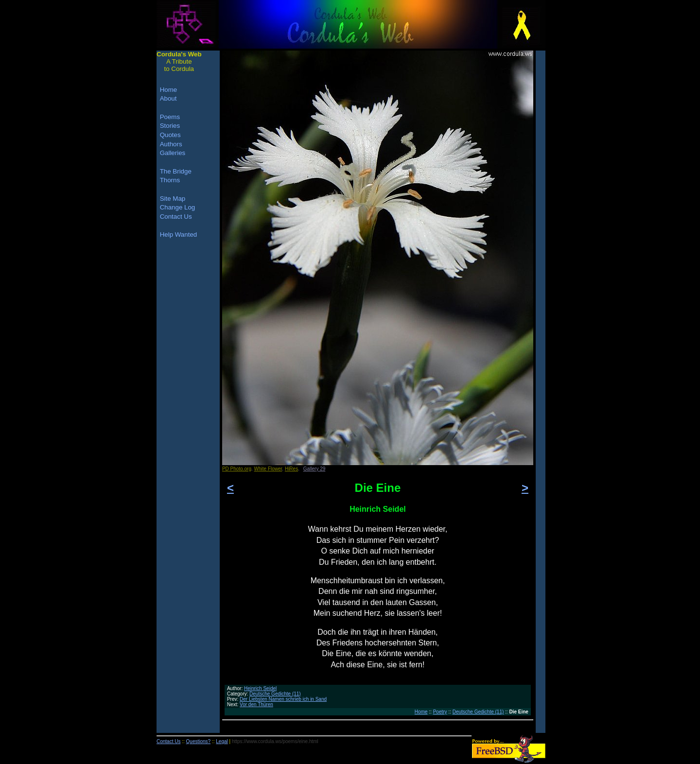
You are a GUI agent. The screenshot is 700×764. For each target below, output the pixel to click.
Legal (222, 741)
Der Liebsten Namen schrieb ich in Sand (283, 699)
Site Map (173, 199)
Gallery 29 (315, 469)
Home (421, 712)
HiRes (291, 469)
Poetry (440, 712)
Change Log (178, 207)
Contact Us (176, 217)
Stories (170, 126)
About (168, 98)
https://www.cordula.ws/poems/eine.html (275, 741)
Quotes (170, 135)
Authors (171, 144)
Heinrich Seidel (260, 688)
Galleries (173, 153)
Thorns (170, 180)
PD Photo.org (237, 469)
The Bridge (176, 171)
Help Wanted (179, 234)
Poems (170, 117)
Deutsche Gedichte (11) (275, 694)
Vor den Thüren (256, 704)
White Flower (268, 469)
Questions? (199, 741)
